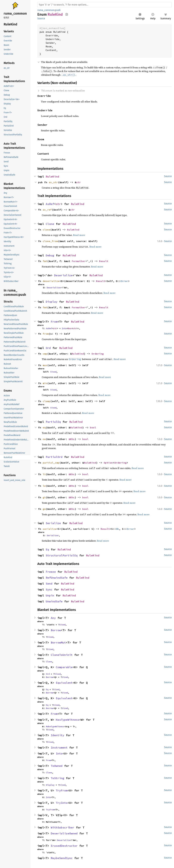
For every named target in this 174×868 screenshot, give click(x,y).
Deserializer (54, 288)
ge (44, 509)
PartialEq (53, 422)
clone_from (50, 241)
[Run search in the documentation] (105, 5)
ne (44, 439)
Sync (49, 590)
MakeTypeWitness (55, 726)
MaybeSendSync (62, 858)
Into (64, 328)
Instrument (59, 748)
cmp (45, 354)
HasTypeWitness (68, 720)
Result (104, 261)
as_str (53, 182)
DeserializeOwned (64, 833)
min (45, 383)
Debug (50, 255)
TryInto (62, 803)
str (79, 182)
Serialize (53, 523)
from (46, 334)
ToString (57, 778)
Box (70, 328)
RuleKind (52, 177)
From (54, 322)
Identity (57, 735)
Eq (47, 549)
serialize (50, 529)
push (58, 10)
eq (44, 427)
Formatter (79, 261)
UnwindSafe (54, 601)
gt (44, 497)
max (45, 365)
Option (108, 463)
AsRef (50, 204)
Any (53, 618)
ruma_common (46, 10)
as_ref (47, 210)
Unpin (50, 595)
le (44, 486)
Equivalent (64, 683)
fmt (45, 261)
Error (124, 281)
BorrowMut (58, 642)
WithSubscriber (63, 827)
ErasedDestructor (64, 846)
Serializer (53, 535)
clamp (47, 401)
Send (49, 584)
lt (44, 474)
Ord (48, 348)
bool (93, 427)
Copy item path (67, 14)
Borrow (56, 630)
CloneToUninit (62, 655)
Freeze (51, 572)
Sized (53, 372)
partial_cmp (51, 463)
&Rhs (72, 439)
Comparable (64, 667)
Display (52, 302)
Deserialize (63, 275)
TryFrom (62, 790)
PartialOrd (54, 457)
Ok (117, 529)
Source (41, 18)
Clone (50, 224)
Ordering (98, 354)
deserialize (51, 281)
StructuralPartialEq (62, 555)
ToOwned (57, 766)
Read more (79, 235)
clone (47, 230)
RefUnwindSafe (57, 578)
